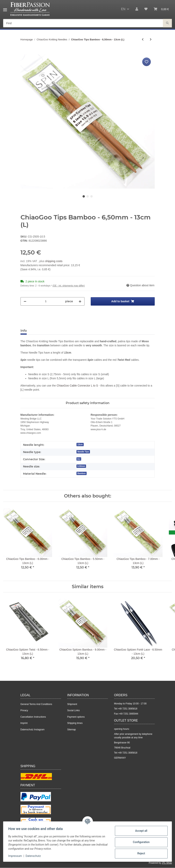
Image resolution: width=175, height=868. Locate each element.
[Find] (83, 23)
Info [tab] (24, 331)
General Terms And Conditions (36, 704)
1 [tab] (84, 196)
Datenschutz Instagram (32, 730)
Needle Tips (83, 452)
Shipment (72, 704)
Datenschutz (35, 856)
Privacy (24, 710)
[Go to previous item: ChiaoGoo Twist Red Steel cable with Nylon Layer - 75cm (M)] (143, 39)
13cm (80, 444)
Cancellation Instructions (33, 717)
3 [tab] (91, 196)
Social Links (74, 710)
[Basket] (161, 9)
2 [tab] (88, 196)
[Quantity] (46, 301)
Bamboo (82, 473)
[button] (137, 9)
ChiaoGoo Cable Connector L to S (77, 386)
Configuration (140, 842)
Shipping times (75, 723)
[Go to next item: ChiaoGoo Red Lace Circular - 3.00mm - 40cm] (151, 39)
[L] (79, 459)
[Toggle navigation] (5, 8)
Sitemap (72, 730)
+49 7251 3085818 (127, 709)
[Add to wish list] (147, 62)
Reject (140, 853)
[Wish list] (146, 9)
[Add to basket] (24, 52)
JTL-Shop (167, 863)
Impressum (16, 856)
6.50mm (81, 466)
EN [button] (123, 9)
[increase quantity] (80, 301)
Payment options (76, 717)
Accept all (140, 831)
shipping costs (54, 261)
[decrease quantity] (25, 301)
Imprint (24, 723)
